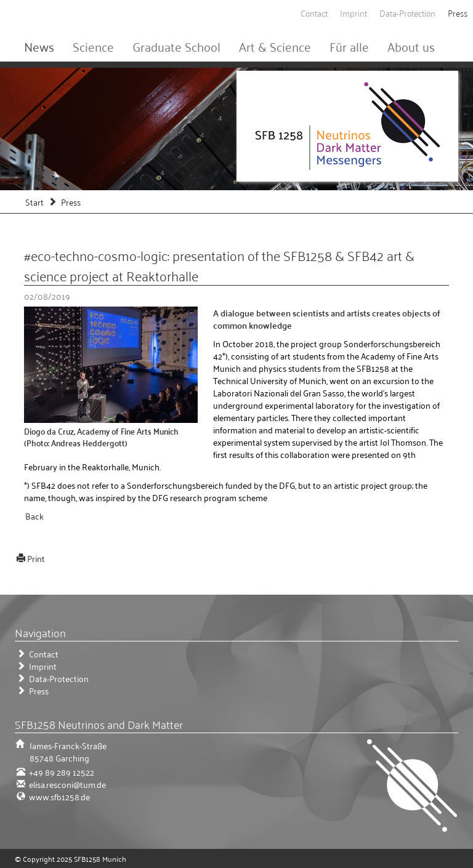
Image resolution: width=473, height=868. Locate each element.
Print (36, 558)
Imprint (354, 13)
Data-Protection (407, 13)
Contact (314, 13)
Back (34, 516)
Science (93, 46)
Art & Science (275, 46)
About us (411, 46)
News (39, 46)
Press (458, 13)
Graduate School (176, 46)
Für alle (349, 46)
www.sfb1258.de (59, 796)
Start (34, 202)
